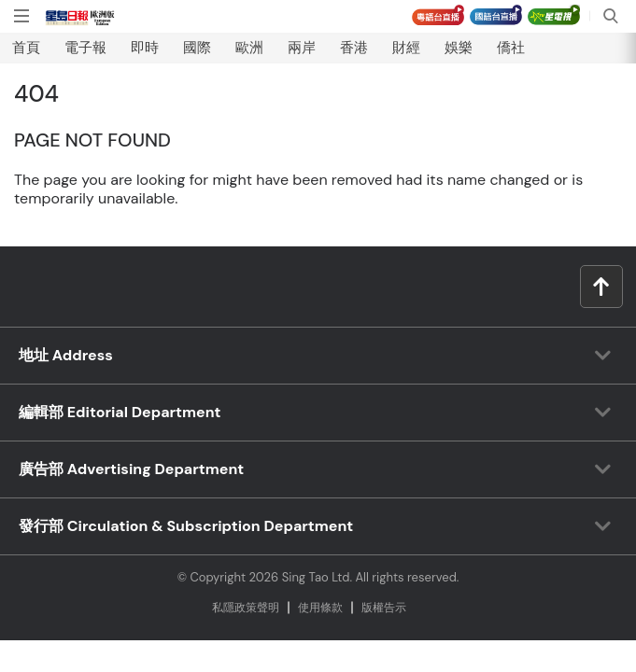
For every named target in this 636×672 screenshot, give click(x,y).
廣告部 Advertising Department (131, 469)
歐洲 (249, 48)
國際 (197, 48)
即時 (145, 48)
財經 (406, 48)
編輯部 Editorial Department (120, 412)
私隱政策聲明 (246, 608)
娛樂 (459, 48)
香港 (354, 48)
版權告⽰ (384, 608)
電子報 (85, 48)
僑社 (511, 48)
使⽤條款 (320, 608)
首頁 (26, 48)
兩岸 (302, 48)
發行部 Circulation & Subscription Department (186, 526)
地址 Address (66, 355)
